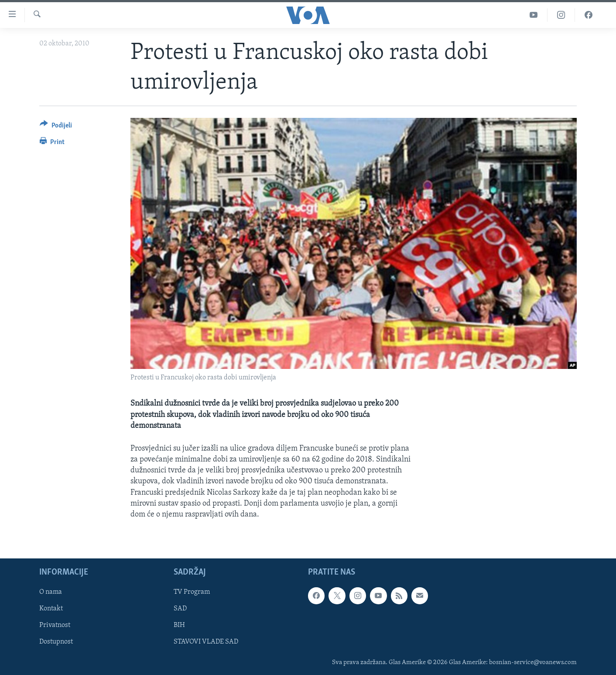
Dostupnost (56, 642)
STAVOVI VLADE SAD (206, 642)
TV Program (192, 592)
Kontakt (51, 609)
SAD (180, 609)
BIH (179, 626)
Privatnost (55, 626)
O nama (51, 592)
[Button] (56, 127)
